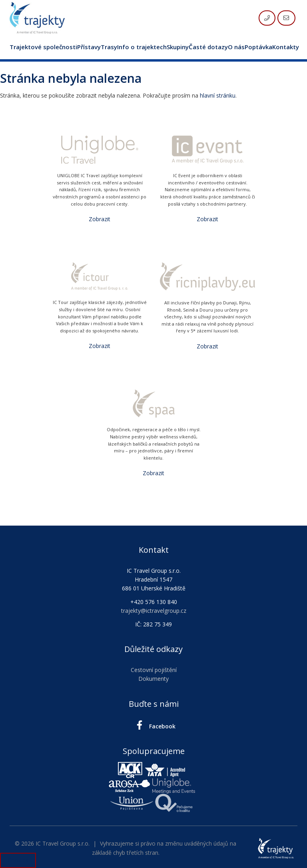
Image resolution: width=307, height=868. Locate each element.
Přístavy (89, 47)
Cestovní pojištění (154, 670)
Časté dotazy (208, 47)
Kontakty (286, 47)
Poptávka (258, 47)
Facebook (154, 725)
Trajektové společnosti (43, 47)
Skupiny (178, 47)
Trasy (109, 47)
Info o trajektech (142, 47)
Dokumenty (153, 679)
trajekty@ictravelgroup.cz (154, 611)
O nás (236, 47)
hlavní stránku (218, 95)
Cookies (18, 860)
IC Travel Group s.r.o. (63, 843)
